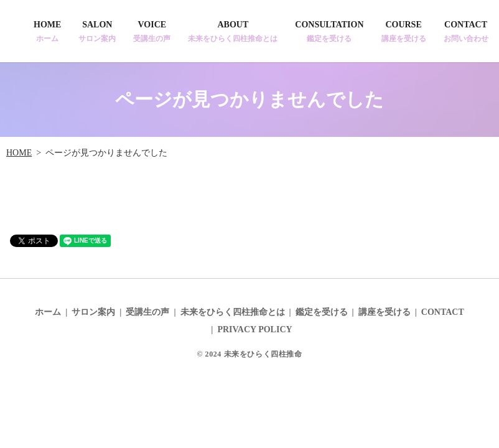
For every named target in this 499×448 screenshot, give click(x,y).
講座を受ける (385, 312)
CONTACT (466, 32)
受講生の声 (147, 312)
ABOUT (233, 32)
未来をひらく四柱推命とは (233, 312)
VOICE (152, 32)
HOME (47, 32)
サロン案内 (93, 312)
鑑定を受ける (322, 312)
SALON (97, 32)
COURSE (404, 32)
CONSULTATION (329, 32)
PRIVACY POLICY (254, 329)
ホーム (48, 312)
